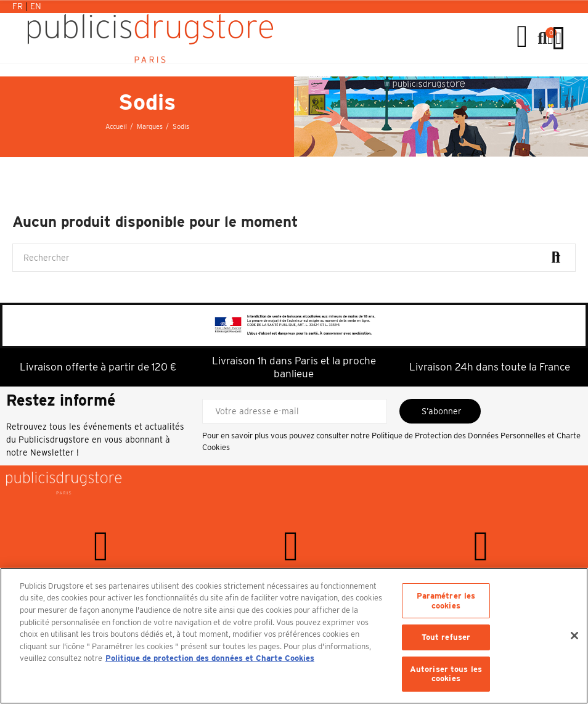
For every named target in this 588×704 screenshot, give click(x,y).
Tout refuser (446, 637)
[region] (294, 636)
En (36, 6)
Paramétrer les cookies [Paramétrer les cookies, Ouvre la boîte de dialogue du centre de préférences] (446, 601)
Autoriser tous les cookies (446, 674)
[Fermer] (574, 636)
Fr (19, 6)
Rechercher (556, 258)
